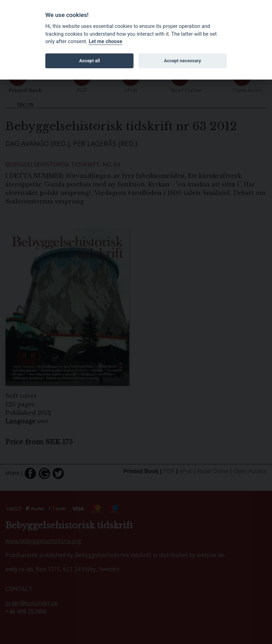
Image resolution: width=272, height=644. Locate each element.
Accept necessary (183, 61)
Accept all (90, 61)
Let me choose (105, 42)
